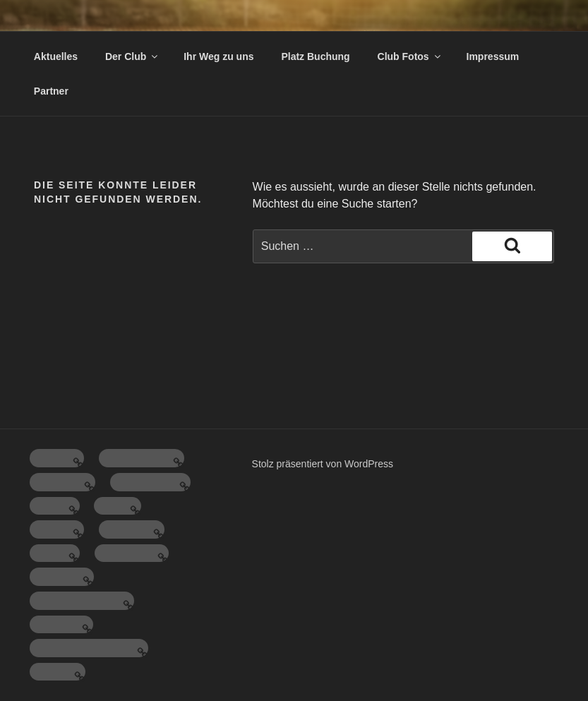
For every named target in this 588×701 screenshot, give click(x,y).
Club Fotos (410, 56)
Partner (51, 91)
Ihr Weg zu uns (218, 56)
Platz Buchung (315, 56)
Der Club (132, 56)
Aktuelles (56, 56)
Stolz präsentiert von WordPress (323, 464)
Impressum (493, 56)
